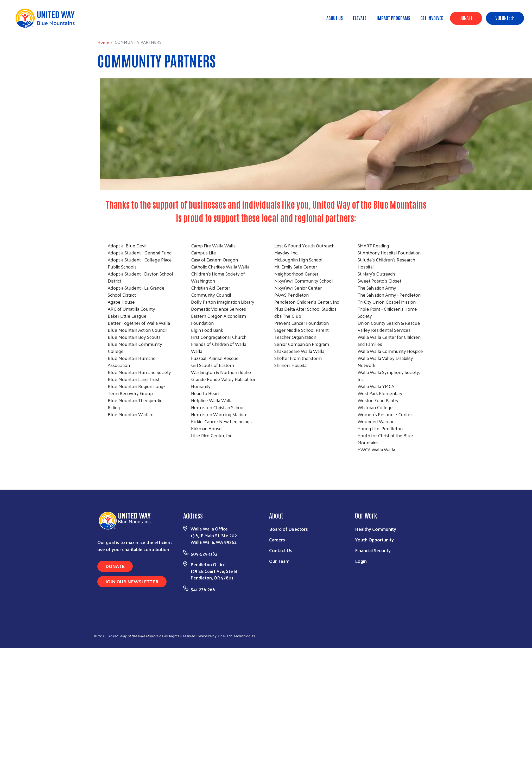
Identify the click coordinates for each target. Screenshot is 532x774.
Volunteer (505, 17)
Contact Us (281, 550)
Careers (277, 539)
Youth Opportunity (374, 539)
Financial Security (373, 550)
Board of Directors (289, 529)
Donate (466, 17)
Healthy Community (376, 529)
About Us (335, 18)
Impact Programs (393, 18)
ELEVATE (360, 18)
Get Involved (432, 18)
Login (361, 561)
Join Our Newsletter (132, 581)
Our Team (279, 561)
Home (30, 26)
